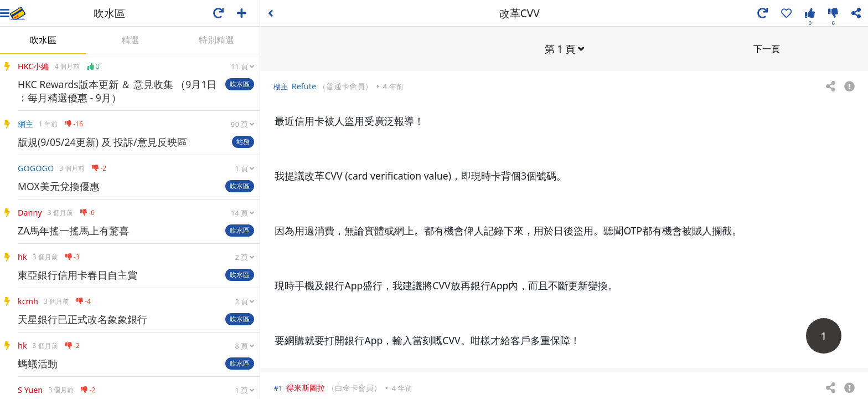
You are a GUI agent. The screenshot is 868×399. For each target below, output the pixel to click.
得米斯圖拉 (306, 387)
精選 (130, 40)
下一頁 (767, 48)
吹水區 (43, 40)
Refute (304, 86)
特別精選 (216, 40)
